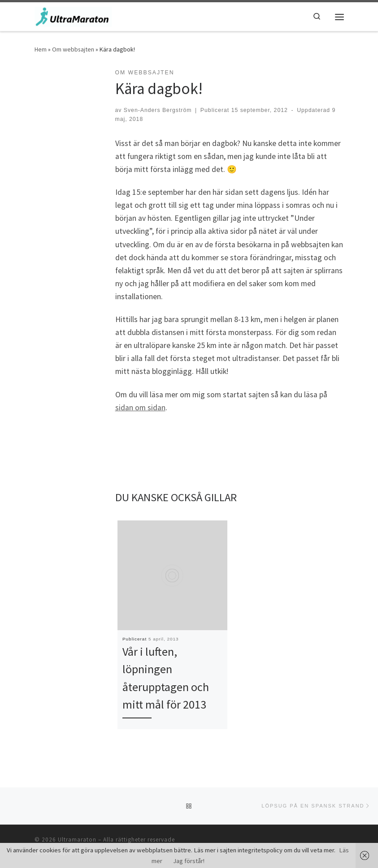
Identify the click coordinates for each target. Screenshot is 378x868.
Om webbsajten (73, 49)
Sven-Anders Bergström (158, 110)
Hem (41, 49)
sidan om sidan (140, 408)
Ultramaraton (77, 840)
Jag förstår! (189, 861)
